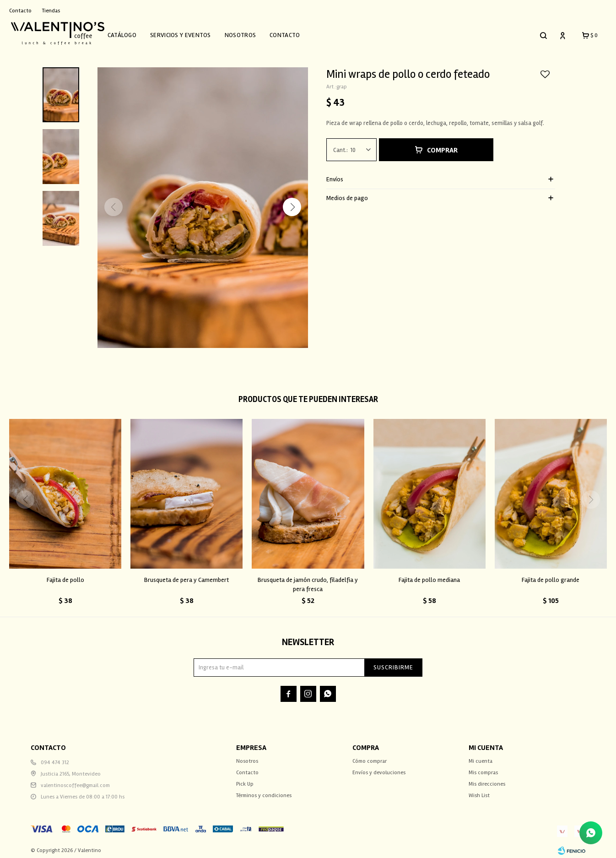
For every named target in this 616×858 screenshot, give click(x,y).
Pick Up (245, 780)
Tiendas (51, 11)
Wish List (479, 791)
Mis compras (483, 768)
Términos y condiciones (264, 791)
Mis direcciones (487, 780)
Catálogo (131, 33)
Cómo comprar (370, 757)
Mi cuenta (481, 757)
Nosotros (249, 33)
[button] (292, 202)
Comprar (442, 146)
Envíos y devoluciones (379, 768)
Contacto (294, 33)
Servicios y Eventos (190, 33)
